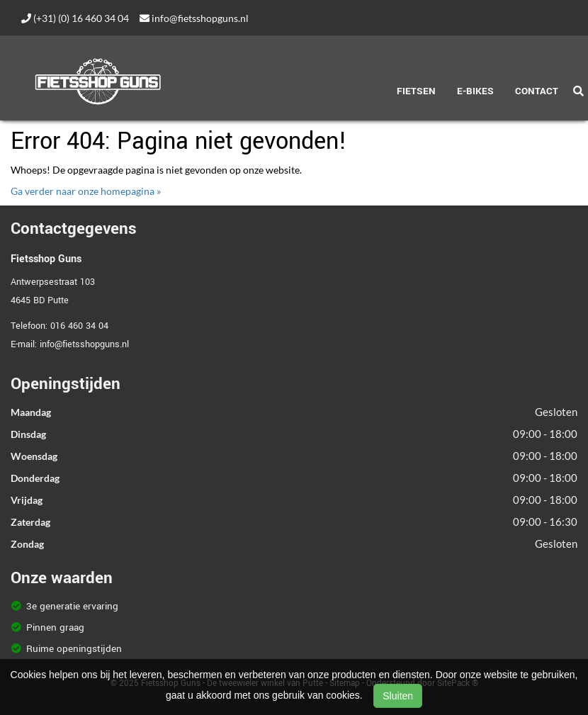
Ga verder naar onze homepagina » (86, 191)
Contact (537, 91)
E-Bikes (475, 91)
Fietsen (416, 91)
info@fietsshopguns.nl (194, 18)
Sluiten (398, 696)
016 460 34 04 (79, 326)
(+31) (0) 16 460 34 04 (75, 18)
